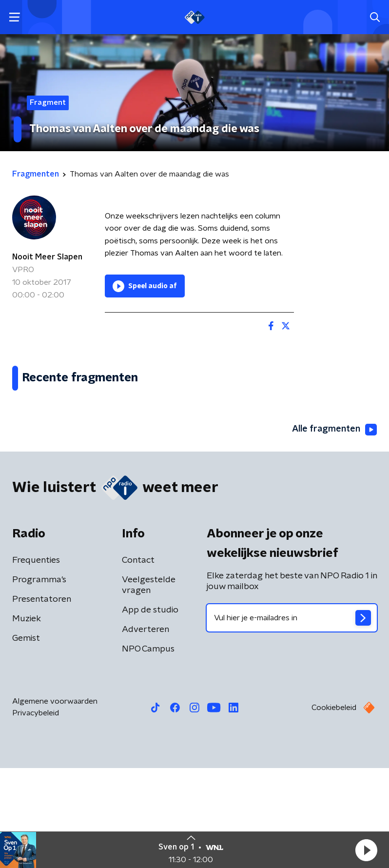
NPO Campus (148, 749)
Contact (138, 660)
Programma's (39, 680)
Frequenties (36, 660)
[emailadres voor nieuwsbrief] (292, 718)
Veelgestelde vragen (149, 685)
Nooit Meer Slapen (47, 257)
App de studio (150, 710)
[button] (366, 850)
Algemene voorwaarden (55, 801)
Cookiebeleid (334, 808)
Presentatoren (42, 699)
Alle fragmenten (334, 530)
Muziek (27, 719)
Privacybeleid (36, 813)
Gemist (26, 738)
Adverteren (146, 730)
